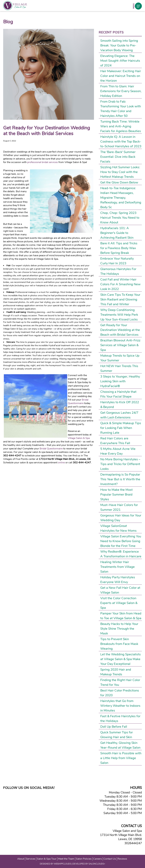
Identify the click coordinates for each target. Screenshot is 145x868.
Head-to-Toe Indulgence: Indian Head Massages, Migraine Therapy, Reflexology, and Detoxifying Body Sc (121, 198)
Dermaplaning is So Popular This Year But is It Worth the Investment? (120, 479)
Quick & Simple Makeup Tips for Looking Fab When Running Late (121, 428)
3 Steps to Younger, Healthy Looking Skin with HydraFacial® (120, 381)
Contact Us (110, 859)
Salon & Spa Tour (47, 859)
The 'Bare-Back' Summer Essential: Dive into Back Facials (118, 157)
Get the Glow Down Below (119, 182)
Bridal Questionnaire (78, 401)
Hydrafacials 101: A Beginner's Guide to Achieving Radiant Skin (117, 233)
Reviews (122, 859)
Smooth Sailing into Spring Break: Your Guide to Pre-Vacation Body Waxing (119, 45)
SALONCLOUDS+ (97, 864)
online (61, 463)
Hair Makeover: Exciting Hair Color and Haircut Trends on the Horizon (121, 76)
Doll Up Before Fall (114, 727)
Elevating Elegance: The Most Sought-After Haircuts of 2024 (120, 61)
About (21, 859)
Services (31, 859)
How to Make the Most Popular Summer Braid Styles (116, 494)
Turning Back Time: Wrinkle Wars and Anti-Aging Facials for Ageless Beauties (121, 126)
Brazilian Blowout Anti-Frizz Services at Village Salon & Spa (120, 345)
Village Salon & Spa (79, 438)
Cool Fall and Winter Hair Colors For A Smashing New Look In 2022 (120, 284)
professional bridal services (43, 162)
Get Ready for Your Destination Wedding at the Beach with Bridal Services (120, 330)
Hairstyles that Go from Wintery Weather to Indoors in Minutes (120, 706)
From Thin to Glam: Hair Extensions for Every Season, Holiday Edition (121, 91)
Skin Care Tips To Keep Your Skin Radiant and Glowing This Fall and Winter (120, 299)
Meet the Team (66, 859)
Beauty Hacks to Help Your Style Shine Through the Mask (119, 629)
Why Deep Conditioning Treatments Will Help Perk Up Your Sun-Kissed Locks (119, 315)
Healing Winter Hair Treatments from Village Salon (118, 567)
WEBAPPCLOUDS (63, 864)
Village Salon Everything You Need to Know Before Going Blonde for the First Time (121, 541)
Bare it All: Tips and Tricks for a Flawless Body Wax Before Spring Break (119, 248)
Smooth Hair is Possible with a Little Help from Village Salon (121, 758)
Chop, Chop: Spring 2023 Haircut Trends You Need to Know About (120, 218)
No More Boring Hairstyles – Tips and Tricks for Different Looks (120, 464)
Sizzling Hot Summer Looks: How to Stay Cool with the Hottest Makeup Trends (120, 172)
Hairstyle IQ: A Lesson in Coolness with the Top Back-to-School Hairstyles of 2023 (121, 142)
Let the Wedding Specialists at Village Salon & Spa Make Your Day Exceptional (121, 659)
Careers (98, 859)
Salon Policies (84, 859)
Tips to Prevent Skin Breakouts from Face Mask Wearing (119, 644)
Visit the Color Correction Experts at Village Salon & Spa (119, 603)
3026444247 (132, 843)
